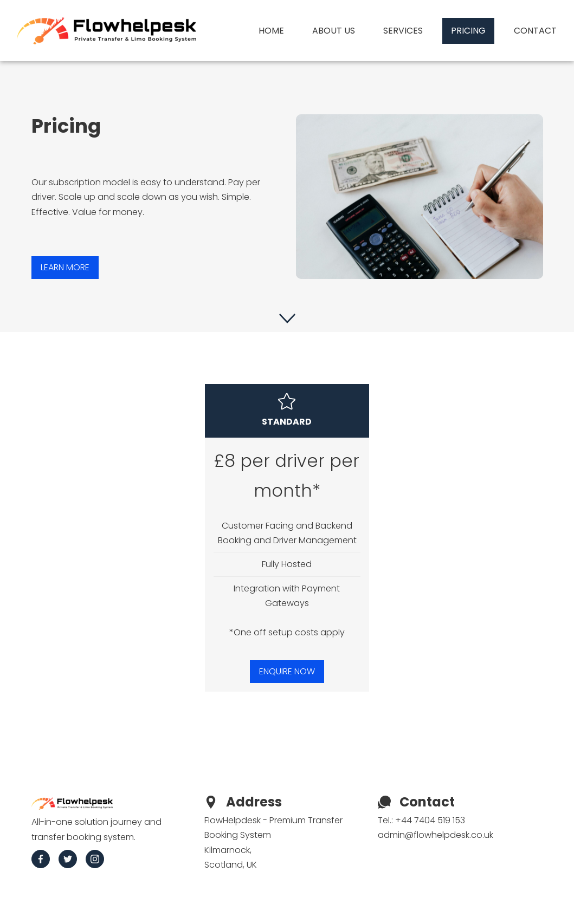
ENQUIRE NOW (287, 671)
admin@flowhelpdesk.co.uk (436, 835)
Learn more (65, 267)
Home (271, 31)
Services (403, 31)
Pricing (468, 31)
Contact (535, 31)
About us (334, 31)
